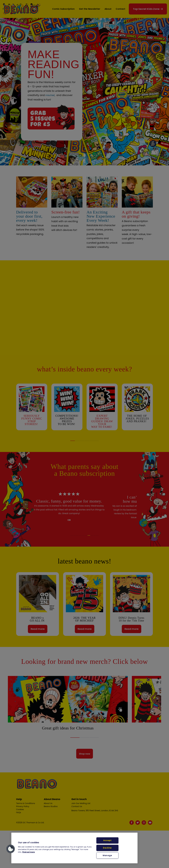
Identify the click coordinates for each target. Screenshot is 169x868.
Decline (107, 848)
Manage (107, 855)
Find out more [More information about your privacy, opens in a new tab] (29, 852)
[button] (11, 849)
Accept (107, 840)
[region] (74, 848)
